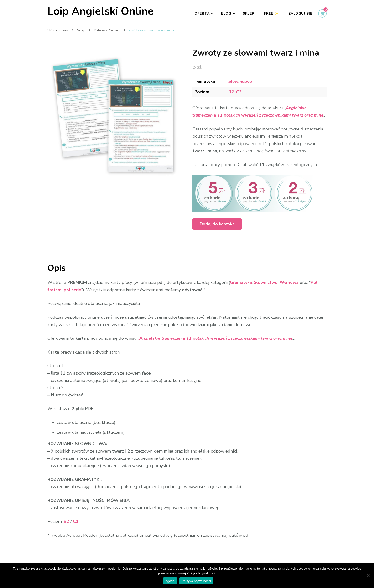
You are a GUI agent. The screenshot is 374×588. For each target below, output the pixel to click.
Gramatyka (241, 290)
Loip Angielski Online (101, 11)
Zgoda (170, 581)
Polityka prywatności (196, 581)
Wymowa (290, 290)
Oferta (202, 13)
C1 (239, 92)
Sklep (249, 13)
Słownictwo (240, 81)
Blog (226, 13)
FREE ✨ (271, 13)
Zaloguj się (300, 13)
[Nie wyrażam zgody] (368, 575)
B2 (231, 92)
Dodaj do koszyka (217, 231)
